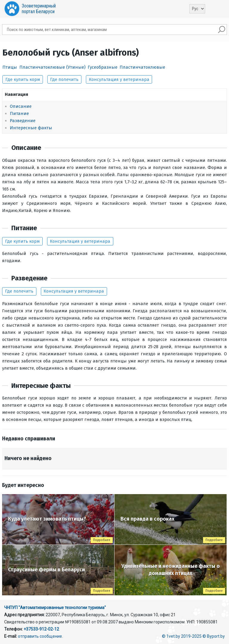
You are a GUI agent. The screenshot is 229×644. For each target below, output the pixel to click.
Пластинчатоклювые (142, 67)
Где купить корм (23, 79)
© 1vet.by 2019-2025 (182, 636)
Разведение (23, 121)
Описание (21, 106)
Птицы (10, 67)
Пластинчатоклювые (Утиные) (52, 67)
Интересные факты (31, 128)
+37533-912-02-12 (41, 629)
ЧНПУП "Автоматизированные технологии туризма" (55, 608)
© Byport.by (214, 636)
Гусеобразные (103, 67)
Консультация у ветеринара (119, 79)
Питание (19, 113)
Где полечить (64, 79)
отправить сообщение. (40, 636)
